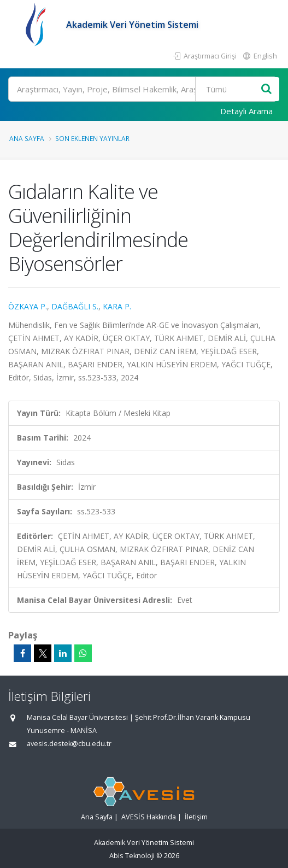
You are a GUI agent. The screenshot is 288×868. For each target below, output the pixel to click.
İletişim (196, 817)
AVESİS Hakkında (149, 817)
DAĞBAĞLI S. (75, 306)
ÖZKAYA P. (28, 306)
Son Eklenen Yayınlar (92, 138)
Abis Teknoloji (132, 856)
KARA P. (117, 306)
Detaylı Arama (246, 111)
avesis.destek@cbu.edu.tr (69, 744)
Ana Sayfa (27, 138)
